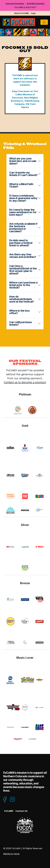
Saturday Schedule (15, 4)
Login (33, 13)
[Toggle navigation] (44, 22)
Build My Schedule (36, 4)
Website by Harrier (11, 854)
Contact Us (21, 811)
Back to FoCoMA (22, 13)
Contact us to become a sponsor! (25, 382)
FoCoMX (9, 811)
